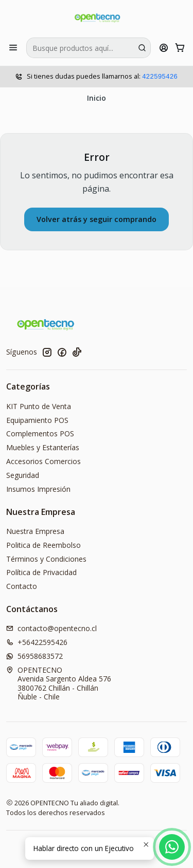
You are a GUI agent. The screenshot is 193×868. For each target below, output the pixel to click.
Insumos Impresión (38, 489)
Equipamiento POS (37, 420)
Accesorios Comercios (43, 461)
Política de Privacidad (41, 572)
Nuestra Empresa (35, 531)
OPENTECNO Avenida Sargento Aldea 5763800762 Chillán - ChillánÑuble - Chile (59, 684)
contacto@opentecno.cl (51, 628)
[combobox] (89, 48)
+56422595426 (37, 642)
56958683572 (34, 656)
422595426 (160, 77)
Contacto (22, 586)
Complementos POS (40, 433)
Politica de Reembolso (43, 545)
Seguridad (23, 475)
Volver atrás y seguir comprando (97, 219)
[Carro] (180, 48)
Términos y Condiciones (46, 559)
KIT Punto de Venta (39, 406)
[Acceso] (164, 48)
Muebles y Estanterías (43, 447)
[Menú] (13, 48)
